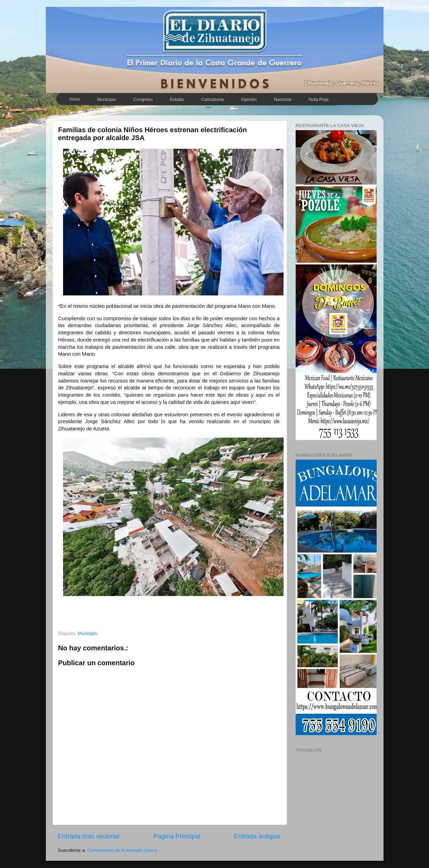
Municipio (107, 99)
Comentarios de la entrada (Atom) (122, 850)
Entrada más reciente (89, 836)
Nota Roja (319, 99)
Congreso (143, 99)
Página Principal (177, 836)
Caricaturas (213, 99)
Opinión (249, 99)
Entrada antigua (257, 836)
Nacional (283, 99)
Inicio (75, 99)
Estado (177, 99)
